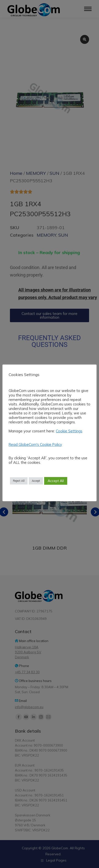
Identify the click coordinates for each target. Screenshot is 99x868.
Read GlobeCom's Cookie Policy (35, 444)
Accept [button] (36, 481)
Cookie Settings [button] (69, 431)
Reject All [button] (19, 481)
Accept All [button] (56, 481)
